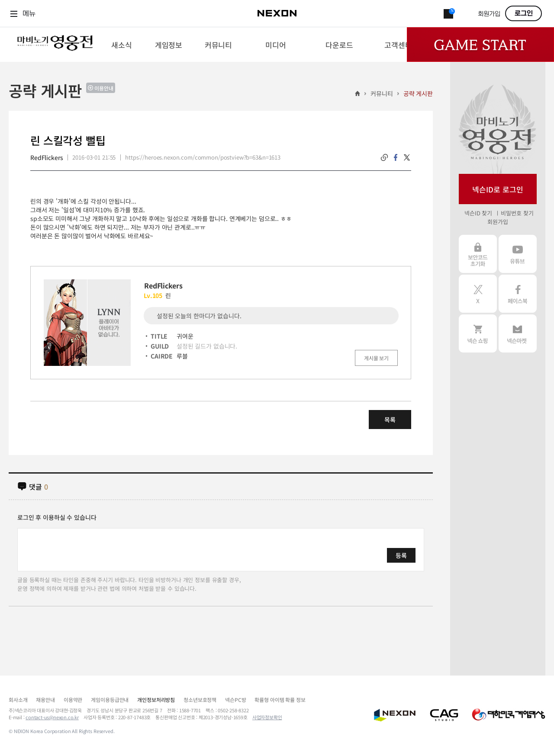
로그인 (524, 13)
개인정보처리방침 (156, 700)
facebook (396, 157)
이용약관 (73, 700)
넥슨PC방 (235, 700)
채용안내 (45, 700)
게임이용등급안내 (110, 700)
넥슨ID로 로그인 (498, 189)
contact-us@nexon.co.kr (52, 717)
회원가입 (489, 14)
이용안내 (104, 88)
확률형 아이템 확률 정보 (280, 700)
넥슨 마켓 (518, 333)
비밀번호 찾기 (517, 213)
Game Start (480, 45)
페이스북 (518, 294)
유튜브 (518, 254)
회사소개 (18, 700)
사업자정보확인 (267, 717)
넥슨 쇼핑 (478, 333)
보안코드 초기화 (478, 254)
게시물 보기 (376, 358)
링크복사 (384, 157)
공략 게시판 (418, 93)
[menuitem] (121, 45)
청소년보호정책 (200, 700)
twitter (407, 157)
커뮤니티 (382, 93)
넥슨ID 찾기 (478, 213)
